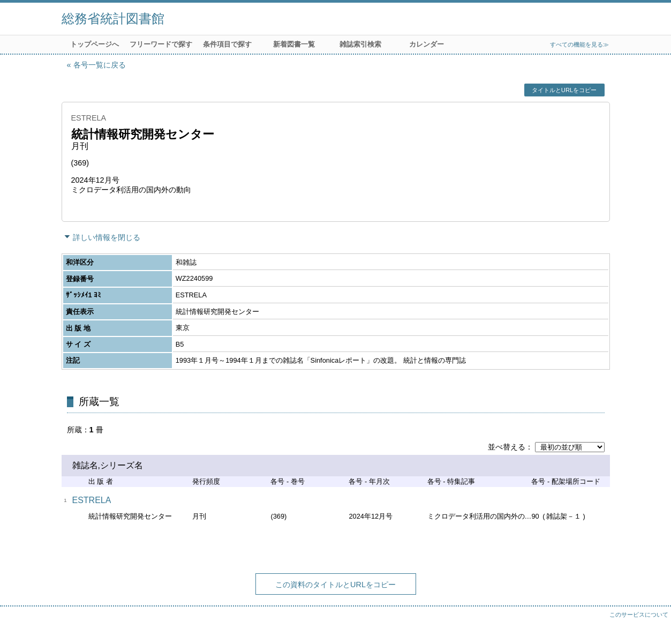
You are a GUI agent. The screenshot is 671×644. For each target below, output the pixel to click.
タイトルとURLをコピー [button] (564, 90)
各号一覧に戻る (100, 65)
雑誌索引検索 (360, 44)
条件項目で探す (227, 44)
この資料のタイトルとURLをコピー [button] (335, 585)
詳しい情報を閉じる (107, 237)
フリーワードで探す (161, 44)
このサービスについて (639, 615)
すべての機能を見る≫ (579, 44)
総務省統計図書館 (113, 18)
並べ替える (507, 447)
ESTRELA (92, 500)
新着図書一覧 (294, 44)
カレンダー (427, 44)
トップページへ (95, 44)
